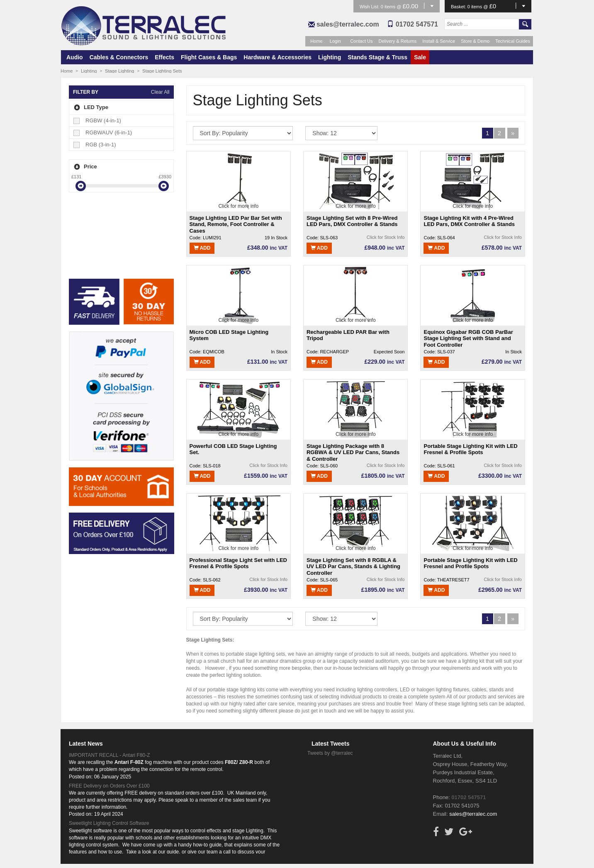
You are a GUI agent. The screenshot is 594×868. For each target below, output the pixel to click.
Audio (75, 57)
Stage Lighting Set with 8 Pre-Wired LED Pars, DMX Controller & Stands (352, 221)
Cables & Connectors (119, 57)
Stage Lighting (119, 71)
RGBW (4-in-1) (98, 120)
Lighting (330, 57)
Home (316, 41)
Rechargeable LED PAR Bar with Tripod (348, 335)
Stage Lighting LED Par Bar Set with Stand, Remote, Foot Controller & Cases (236, 224)
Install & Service (439, 41)
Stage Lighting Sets (162, 71)
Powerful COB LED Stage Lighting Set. (233, 449)
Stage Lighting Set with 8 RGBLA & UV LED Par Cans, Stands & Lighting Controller (353, 566)
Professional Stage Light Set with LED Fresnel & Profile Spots (238, 563)
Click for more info (238, 206)
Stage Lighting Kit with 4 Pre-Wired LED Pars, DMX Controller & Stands (469, 221)
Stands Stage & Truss (377, 57)
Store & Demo (475, 41)
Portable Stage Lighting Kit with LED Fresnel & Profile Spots (470, 449)
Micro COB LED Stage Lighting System (229, 335)
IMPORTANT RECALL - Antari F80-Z (110, 755)
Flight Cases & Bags (209, 57)
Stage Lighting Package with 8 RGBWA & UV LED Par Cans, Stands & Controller (353, 452)
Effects (164, 57)
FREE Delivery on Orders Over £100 (109, 786)
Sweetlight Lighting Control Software (109, 823)
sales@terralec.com (348, 24)
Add (202, 248)
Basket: (459, 7)
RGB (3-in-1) (95, 145)
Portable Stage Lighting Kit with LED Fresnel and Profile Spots (470, 563)
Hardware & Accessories (278, 57)
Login (335, 41)
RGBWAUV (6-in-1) (103, 133)
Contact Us (361, 41)
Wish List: (370, 7)
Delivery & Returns (398, 41)
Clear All (160, 92)
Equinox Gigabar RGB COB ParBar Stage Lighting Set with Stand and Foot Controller (468, 338)
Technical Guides (513, 41)
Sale (420, 57)
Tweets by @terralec (330, 753)
